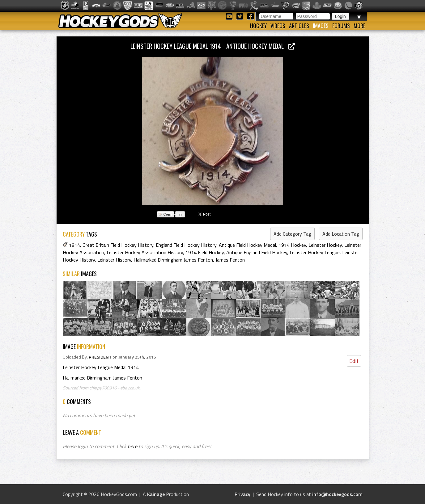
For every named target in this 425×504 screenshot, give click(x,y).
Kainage (156, 494)
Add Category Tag (292, 234)
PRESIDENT (100, 357)
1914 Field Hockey (205, 252)
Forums (341, 26)
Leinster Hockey (325, 245)
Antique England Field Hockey (257, 252)
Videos (278, 26)
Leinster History (114, 260)
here (132, 446)
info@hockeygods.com (337, 494)
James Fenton (230, 260)
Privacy (242, 494)
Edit (354, 361)
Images (321, 26)
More (359, 26)
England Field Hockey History (186, 245)
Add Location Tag (341, 234)
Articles (299, 26)
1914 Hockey (292, 245)
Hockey (258, 26)
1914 (74, 245)
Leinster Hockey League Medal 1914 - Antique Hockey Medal (213, 46)
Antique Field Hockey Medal (247, 245)
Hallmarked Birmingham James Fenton (173, 260)
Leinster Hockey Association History (145, 252)
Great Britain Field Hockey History (118, 245)
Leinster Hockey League (315, 252)
